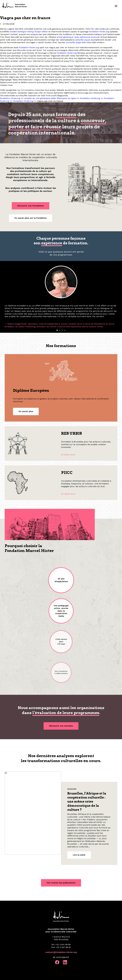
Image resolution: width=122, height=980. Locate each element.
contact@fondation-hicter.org (61, 952)
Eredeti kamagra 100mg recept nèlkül (29, 32)
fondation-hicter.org (99, 32)
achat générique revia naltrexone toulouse (78, 37)
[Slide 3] (62, 330)
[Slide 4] (65, 330)
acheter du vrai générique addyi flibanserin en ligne (50, 98)
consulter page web (76, 42)
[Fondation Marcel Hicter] (15, 6)
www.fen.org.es (83, 40)
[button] (116, 6)
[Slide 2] (60, 330)
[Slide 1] (57, 330)
